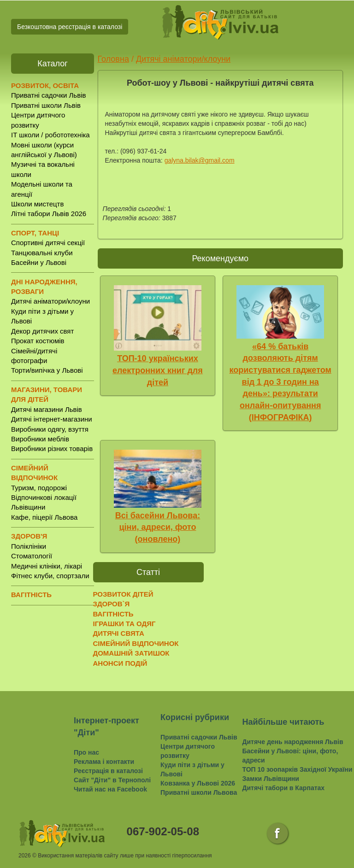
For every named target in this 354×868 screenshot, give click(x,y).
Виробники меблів (40, 439)
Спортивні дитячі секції (48, 243)
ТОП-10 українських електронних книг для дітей (158, 370)
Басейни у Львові (39, 262)
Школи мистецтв (37, 204)
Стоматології (32, 556)
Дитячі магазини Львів (47, 409)
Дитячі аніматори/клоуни (50, 301)
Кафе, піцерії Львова (44, 517)
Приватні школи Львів (46, 105)
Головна (113, 59)
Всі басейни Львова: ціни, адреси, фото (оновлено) (158, 527)
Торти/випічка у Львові (47, 370)
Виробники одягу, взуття (50, 429)
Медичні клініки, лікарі (47, 566)
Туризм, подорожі (39, 488)
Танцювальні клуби (42, 253)
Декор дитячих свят (42, 331)
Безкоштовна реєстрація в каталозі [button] (70, 27)
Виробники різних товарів (52, 449)
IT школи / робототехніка (50, 135)
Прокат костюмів (38, 341)
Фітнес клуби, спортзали (50, 576)
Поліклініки (29, 546)
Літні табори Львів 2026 (49, 214)
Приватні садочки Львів (48, 95)
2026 (25, 856)
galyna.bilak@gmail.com (200, 160)
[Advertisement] (257, 617)
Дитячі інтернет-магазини (52, 419)
